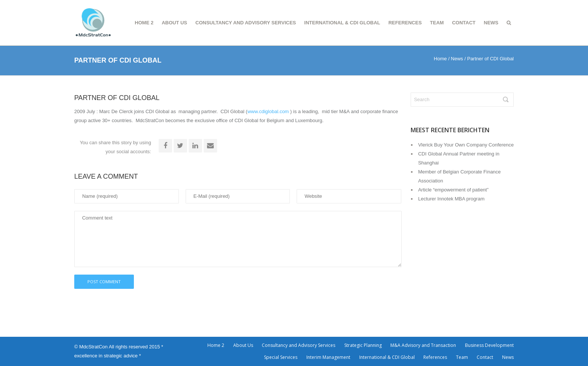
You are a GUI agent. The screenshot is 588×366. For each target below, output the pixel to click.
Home (440, 59)
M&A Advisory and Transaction (423, 345)
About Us (174, 23)
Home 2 (144, 23)
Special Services (281, 357)
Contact (464, 23)
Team (437, 23)
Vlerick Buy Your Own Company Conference (466, 145)
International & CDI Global (342, 23)
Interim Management (328, 357)
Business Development (489, 345)
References (405, 23)
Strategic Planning (363, 345)
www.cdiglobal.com (268, 111)
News (491, 23)
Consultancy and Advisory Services (246, 23)
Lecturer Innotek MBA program (451, 199)
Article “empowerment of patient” (453, 190)
